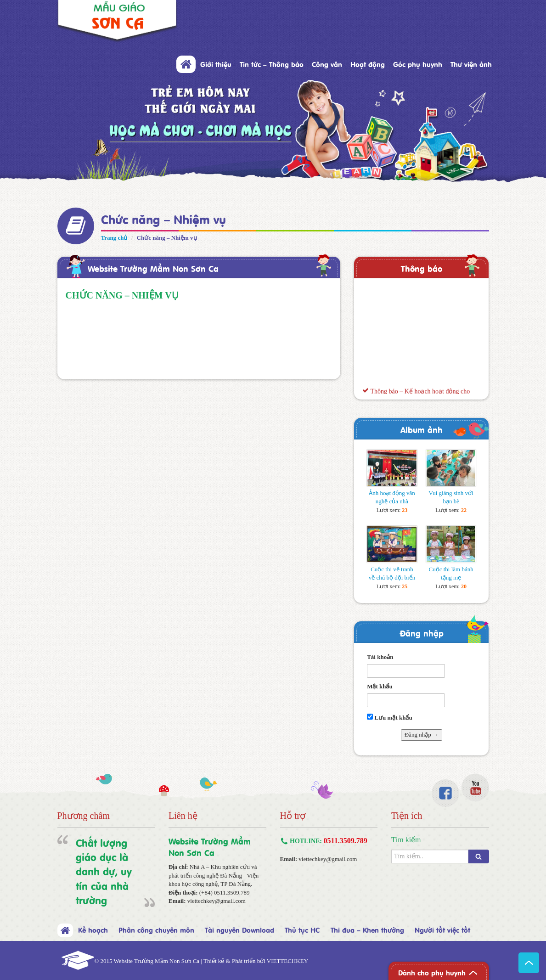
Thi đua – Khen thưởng (367, 929)
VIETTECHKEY (287, 961)
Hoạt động (368, 64)
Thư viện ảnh (471, 64)
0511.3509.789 (346, 841)
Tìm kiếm (406, 840)
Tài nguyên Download (239, 929)
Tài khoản (380, 657)
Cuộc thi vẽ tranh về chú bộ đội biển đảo (392, 577)
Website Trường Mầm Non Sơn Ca (153, 268)
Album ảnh (422, 429)
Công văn (327, 64)
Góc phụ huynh (418, 64)
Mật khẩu (380, 686)
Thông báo (422, 268)
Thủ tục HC (302, 929)
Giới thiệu (216, 64)
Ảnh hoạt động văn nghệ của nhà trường (392, 501)
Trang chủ (114, 238)
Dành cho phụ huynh (432, 972)
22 (464, 510)
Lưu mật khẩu (390, 717)
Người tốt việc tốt (442, 929)
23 (405, 510)
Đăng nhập (422, 633)
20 (464, 586)
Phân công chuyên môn (156, 929)
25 (405, 586)
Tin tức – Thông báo (272, 64)
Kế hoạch (93, 929)
